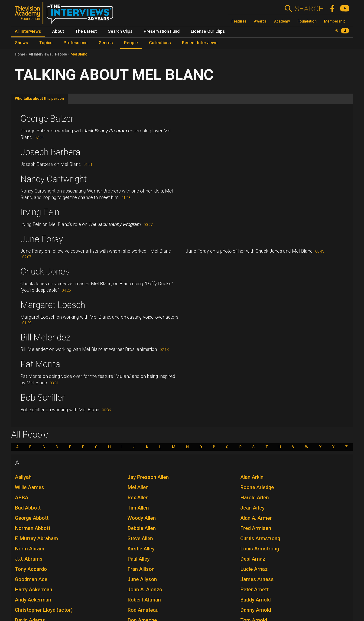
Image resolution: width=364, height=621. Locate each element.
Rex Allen (138, 498)
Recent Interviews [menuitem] (200, 43)
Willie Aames (29, 487)
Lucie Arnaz (254, 569)
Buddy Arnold (255, 600)
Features (239, 21)
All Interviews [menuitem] (28, 31)
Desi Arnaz (253, 559)
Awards (260, 21)
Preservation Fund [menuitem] (162, 31)
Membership (335, 21)
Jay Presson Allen (148, 477)
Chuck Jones (45, 271)
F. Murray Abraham (36, 538)
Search (309, 9)
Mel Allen (138, 487)
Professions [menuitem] (76, 43)
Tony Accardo (31, 569)
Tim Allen (138, 508)
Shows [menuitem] (21, 43)
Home (20, 54)
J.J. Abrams (29, 559)
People (61, 54)
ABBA (22, 498)
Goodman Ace (31, 579)
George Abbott (32, 518)
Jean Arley (252, 508)
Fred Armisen (256, 528)
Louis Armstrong (260, 549)
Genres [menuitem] (106, 43)
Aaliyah (23, 477)
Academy (282, 21)
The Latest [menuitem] (86, 31)
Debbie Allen (142, 528)
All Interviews (40, 54)
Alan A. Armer (256, 518)
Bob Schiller (43, 398)
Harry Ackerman (34, 590)
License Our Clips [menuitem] (208, 31)
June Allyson (142, 579)
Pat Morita (40, 364)
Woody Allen (142, 518)
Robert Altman (144, 600)
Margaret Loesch (53, 305)
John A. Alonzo (145, 590)
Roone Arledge (257, 487)
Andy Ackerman (33, 600)
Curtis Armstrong (260, 538)
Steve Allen (140, 538)
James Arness (257, 579)
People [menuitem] (131, 43)
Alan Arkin (252, 477)
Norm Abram (30, 549)
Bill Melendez (45, 337)
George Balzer (47, 119)
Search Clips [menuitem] (120, 31)
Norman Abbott (33, 528)
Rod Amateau (143, 610)
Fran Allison (141, 569)
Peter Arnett (254, 590)
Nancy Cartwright (54, 179)
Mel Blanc (79, 54)
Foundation (307, 21)
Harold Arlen (255, 498)
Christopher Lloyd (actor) (44, 610)
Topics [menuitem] (46, 43)
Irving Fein (40, 212)
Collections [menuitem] (160, 43)
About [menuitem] (58, 31)
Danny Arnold (256, 610)
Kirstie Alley (141, 549)
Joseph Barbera (50, 152)
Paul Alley (139, 559)
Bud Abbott (28, 508)
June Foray (42, 239)
